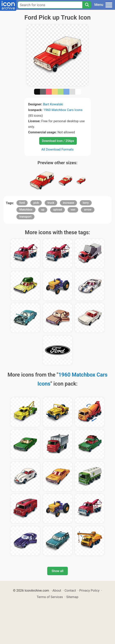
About (57, 590)
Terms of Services (50, 597)
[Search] (87, 5)
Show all (57, 571)
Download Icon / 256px (58, 141)
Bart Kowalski (53, 104)
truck (51, 203)
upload (58, 210)
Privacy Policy (89, 590)
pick (36, 203)
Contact (70, 590)
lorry (86, 203)
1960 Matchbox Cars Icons (63, 110)
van (73, 210)
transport (25, 217)
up (43, 210)
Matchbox (26, 210)
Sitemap (72, 597)
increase (68, 203)
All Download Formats (58, 149)
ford (22, 203)
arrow (88, 210)
